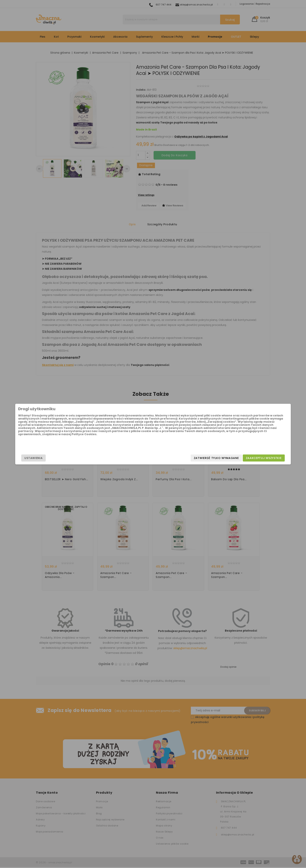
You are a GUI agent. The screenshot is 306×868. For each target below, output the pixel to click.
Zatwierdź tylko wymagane (174, 458)
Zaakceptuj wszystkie (221, 458)
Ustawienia (76, 458)
